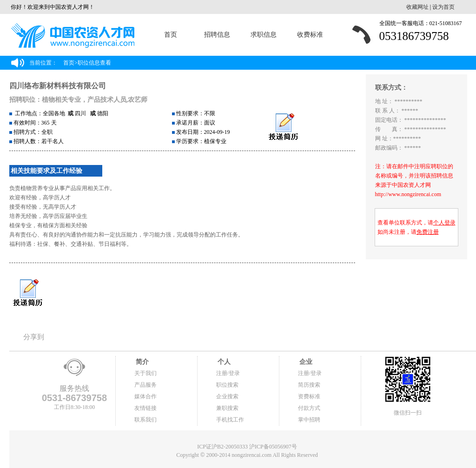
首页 (171, 35)
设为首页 (443, 7)
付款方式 (309, 408)
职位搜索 (227, 385)
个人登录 (444, 223)
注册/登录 (228, 373)
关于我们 (145, 373)
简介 (142, 362)
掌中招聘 (309, 420)
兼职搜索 (227, 408)
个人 (224, 362)
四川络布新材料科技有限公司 (58, 86)
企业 (305, 362)
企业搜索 (227, 396)
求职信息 (264, 35)
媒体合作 (145, 396)
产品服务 (145, 385)
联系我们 (145, 420)
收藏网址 (417, 7)
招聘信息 (217, 35)
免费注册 (428, 232)
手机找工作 (230, 420)
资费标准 (309, 396)
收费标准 (310, 35)
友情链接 (145, 408)
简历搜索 (309, 385)
